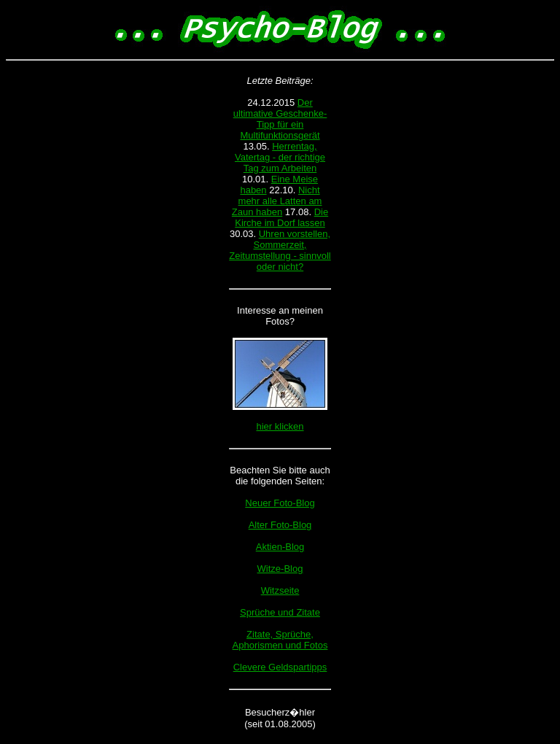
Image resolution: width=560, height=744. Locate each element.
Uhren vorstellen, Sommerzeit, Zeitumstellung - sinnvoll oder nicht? (280, 250)
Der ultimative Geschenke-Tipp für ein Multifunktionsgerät (280, 119)
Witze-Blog (280, 569)
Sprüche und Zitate (280, 612)
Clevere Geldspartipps (280, 667)
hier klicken (280, 426)
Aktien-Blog (280, 547)
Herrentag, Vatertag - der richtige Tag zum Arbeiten (280, 157)
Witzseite (280, 590)
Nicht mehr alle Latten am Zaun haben (277, 201)
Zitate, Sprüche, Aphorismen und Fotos (280, 640)
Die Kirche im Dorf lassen (281, 217)
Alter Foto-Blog (280, 525)
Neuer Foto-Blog (280, 503)
